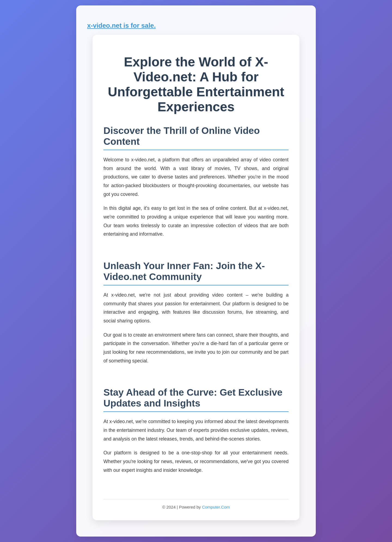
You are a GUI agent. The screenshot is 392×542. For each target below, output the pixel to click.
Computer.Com (216, 507)
